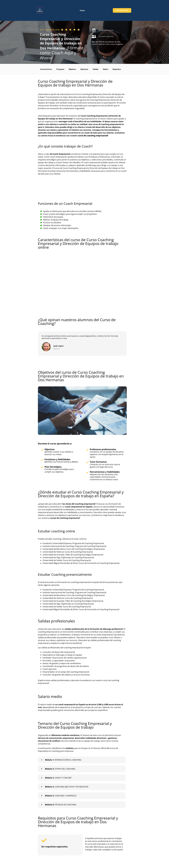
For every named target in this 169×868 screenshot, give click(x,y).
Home (129, 6)
